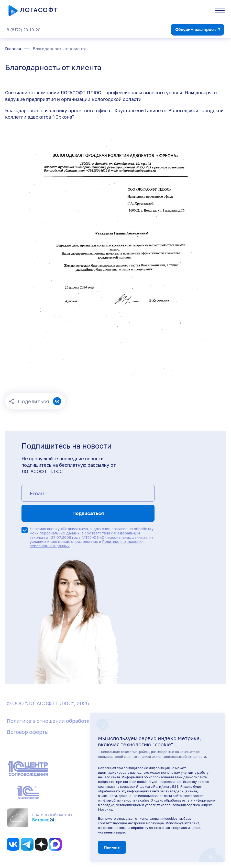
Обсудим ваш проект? (198, 29)
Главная (13, 49)
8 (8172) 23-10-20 (24, 30)
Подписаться (88, 513)
